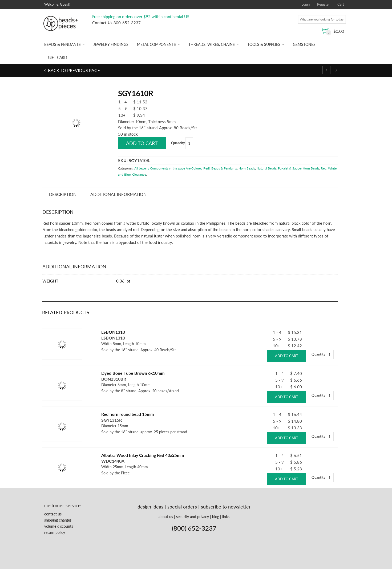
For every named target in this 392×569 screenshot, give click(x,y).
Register (324, 4)
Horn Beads (247, 168)
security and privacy (193, 517)
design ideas (150, 507)
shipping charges (58, 520)
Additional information (118, 194)
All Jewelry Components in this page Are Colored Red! (172, 168)
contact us (53, 514)
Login (306, 4)
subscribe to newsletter (226, 507)
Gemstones (304, 44)
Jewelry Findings (111, 44)
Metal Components (156, 44)
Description (63, 194)
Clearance (139, 174)
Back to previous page (73, 70)
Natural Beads (266, 168)
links (226, 517)
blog (216, 517)
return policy (55, 532)
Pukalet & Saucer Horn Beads (299, 168)
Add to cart (142, 143)
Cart (341, 4)
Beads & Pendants (62, 44)
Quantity (178, 143)
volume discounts (59, 526)
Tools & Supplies (264, 44)
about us (166, 517)
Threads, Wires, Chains (212, 44)
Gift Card (58, 57)
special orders (182, 507)
